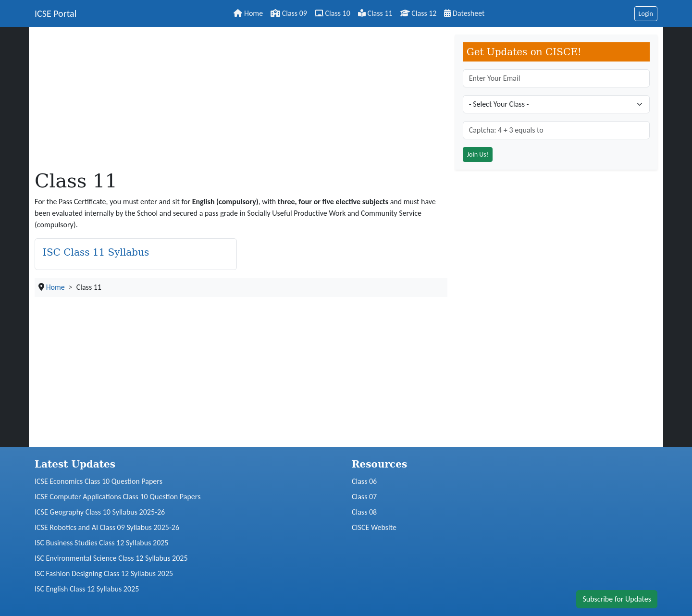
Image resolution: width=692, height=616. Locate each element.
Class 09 (289, 13)
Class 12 (419, 13)
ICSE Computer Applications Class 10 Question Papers (117, 497)
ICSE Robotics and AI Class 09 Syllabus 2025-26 (107, 527)
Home (248, 13)
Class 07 (364, 497)
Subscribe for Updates (617, 599)
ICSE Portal (56, 13)
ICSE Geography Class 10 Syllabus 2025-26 (100, 512)
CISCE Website (374, 527)
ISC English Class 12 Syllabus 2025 (87, 589)
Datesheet (464, 13)
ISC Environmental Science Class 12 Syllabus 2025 (111, 558)
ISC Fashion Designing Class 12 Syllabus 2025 (104, 573)
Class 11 (375, 13)
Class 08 (364, 512)
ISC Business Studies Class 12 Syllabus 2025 (101, 543)
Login (646, 14)
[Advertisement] (241, 102)
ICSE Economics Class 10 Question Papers (99, 481)
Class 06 (364, 481)
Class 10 (333, 13)
